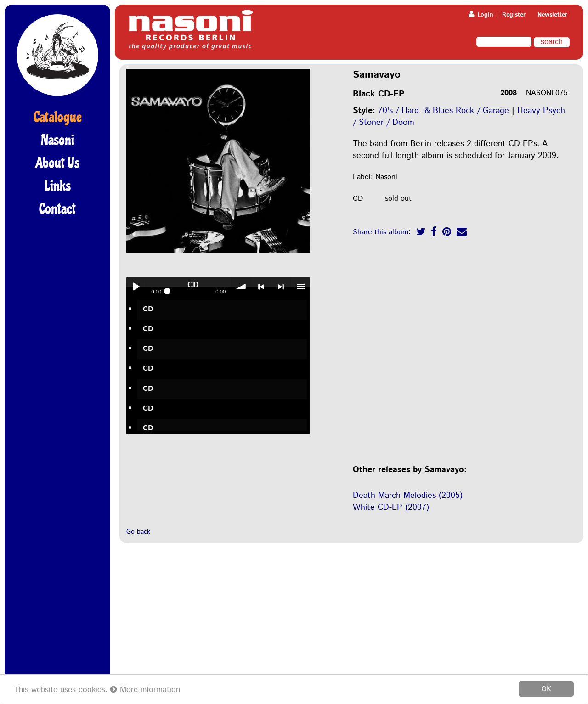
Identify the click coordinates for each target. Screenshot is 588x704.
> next (281, 287)
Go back (138, 532)
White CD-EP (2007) (391, 507)
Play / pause (136, 287)
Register (514, 15)
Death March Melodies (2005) (408, 496)
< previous (261, 287)
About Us (57, 163)
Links (58, 186)
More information (145, 690)
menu (300, 287)
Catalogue (58, 117)
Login (481, 15)
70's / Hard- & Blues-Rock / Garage (444, 111)
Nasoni (58, 140)
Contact (57, 209)
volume (241, 287)
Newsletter (552, 15)
